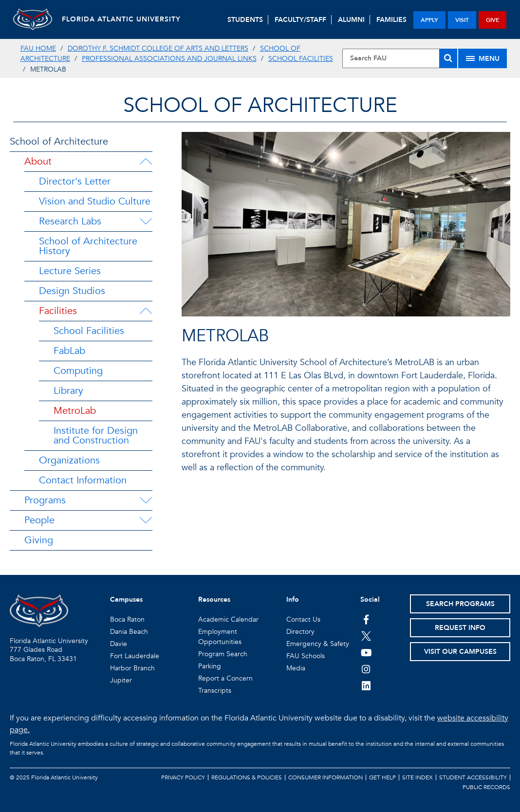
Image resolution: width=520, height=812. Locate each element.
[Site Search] (400, 58)
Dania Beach (129, 632)
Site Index (418, 777)
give (492, 20)
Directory (300, 632)
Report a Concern (225, 678)
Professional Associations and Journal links (169, 59)
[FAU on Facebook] (366, 619)
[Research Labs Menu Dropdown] (146, 221)
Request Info (460, 628)
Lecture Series (70, 271)
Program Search (223, 654)
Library (68, 391)
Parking (210, 666)
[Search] (448, 58)
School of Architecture (59, 141)
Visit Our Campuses (460, 652)
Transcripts (215, 691)
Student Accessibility (473, 777)
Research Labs (70, 221)
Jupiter (121, 680)
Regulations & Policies (247, 777)
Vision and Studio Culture (95, 201)
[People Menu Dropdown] (146, 520)
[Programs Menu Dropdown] (146, 500)
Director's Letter (75, 181)
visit (462, 20)
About (38, 161)
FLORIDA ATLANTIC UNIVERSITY (121, 19)
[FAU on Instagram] (366, 669)
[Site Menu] (483, 58)
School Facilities (301, 59)
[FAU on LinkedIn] (366, 685)
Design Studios (72, 291)
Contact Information (83, 480)
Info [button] (293, 600)
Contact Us (303, 619)
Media (296, 668)
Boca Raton (127, 619)
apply (429, 20)
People (39, 520)
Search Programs (460, 604)
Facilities (58, 311)
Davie (119, 644)
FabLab (69, 351)
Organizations (69, 460)
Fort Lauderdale (135, 656)
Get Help (382, 777)
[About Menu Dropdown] (146, 162)
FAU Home (38, 48)
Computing (78, 371)
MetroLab (75, 411)
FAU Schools (306, 656)
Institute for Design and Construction (96, 435)
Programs (45, 500)
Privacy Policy (183, 777)
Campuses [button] (126, 600)
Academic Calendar (228, 619)
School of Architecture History (88, 246)
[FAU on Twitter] (366, 636)
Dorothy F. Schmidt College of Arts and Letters (158, 48)
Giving (39, 540)
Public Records (486, 787)
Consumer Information (325, 777)
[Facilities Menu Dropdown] (146, 311)
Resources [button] (214, 600)
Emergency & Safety (318, 644)
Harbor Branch (132, 668)
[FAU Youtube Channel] (366, 652)
